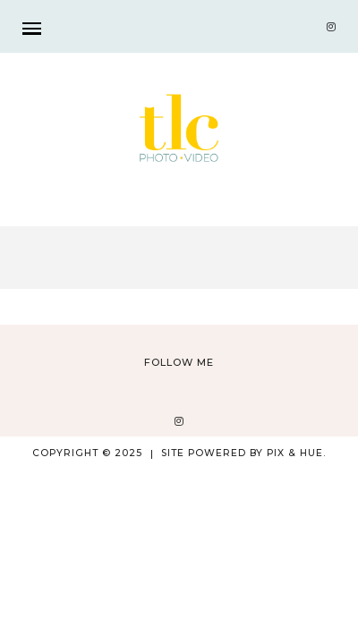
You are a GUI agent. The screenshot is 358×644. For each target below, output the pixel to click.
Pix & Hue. (296, 453)
